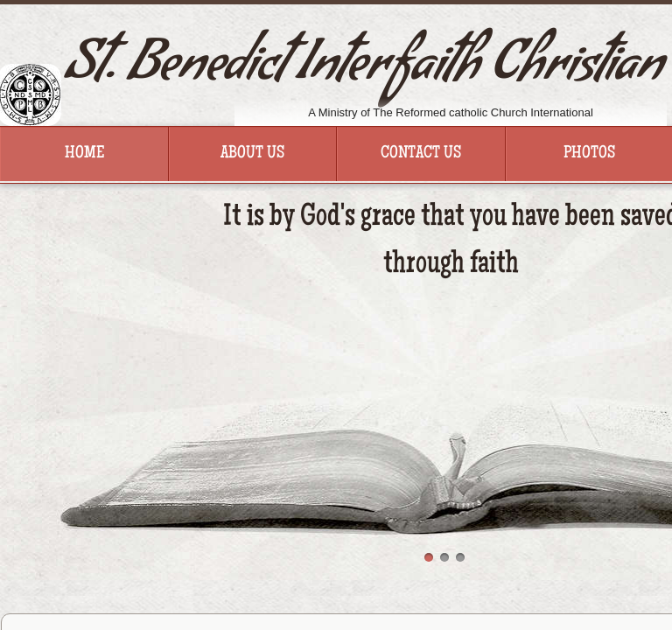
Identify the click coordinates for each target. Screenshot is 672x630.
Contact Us (421, 154)
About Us (252, 154)
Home (84, 154)
